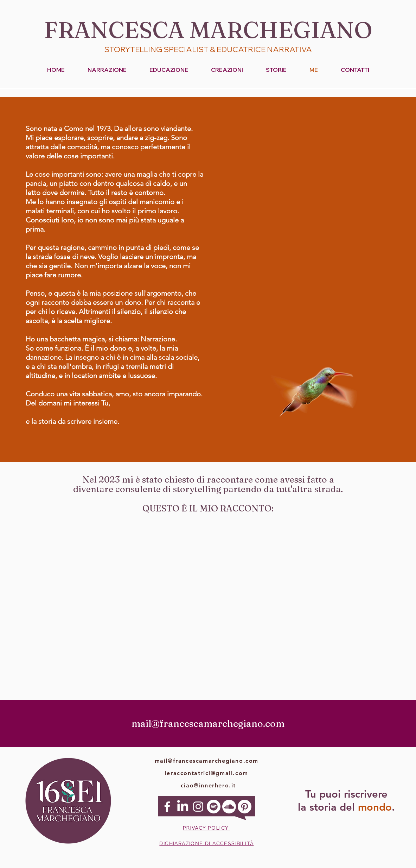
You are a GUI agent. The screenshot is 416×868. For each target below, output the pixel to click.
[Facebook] (167, 807)
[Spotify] (214, 807)
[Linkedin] (183, 807)
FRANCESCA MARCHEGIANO (208, 30)
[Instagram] (198, 807)
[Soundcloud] (229, 807)
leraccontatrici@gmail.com (207, 773)
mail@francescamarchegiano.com (207, 761)
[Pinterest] (245, 807)
